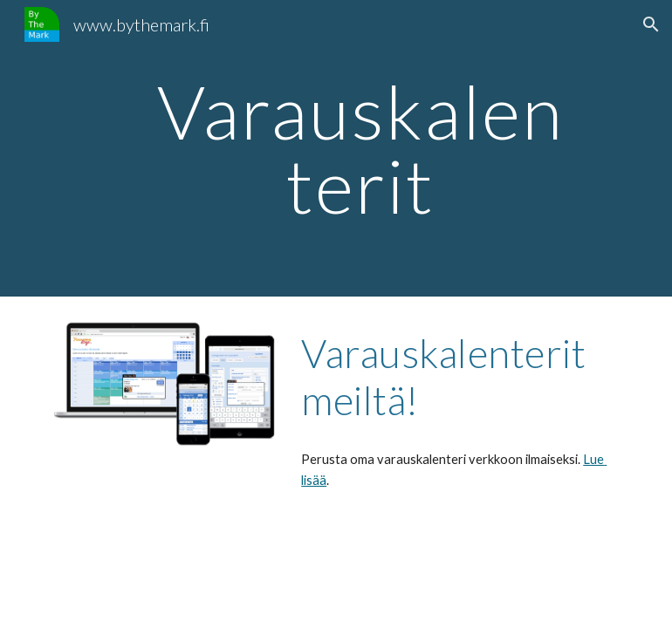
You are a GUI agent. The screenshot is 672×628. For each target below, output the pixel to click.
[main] (361, 149)
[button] (651, 24)
